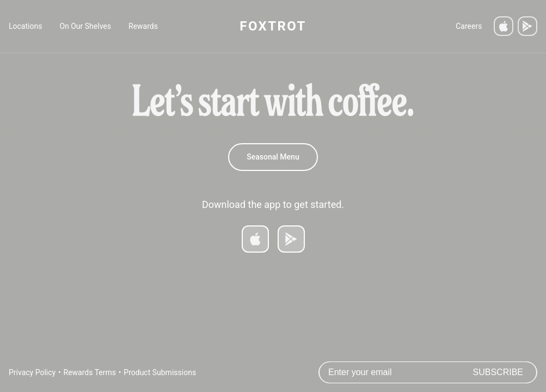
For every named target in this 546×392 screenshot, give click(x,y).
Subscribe (498, 372)
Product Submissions (160, 372)
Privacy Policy (32, 372)
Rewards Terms (90, 372)
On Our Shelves (85, 26)
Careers (469, 26)
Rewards (143, 26)
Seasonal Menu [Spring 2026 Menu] (273, 157)
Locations (25, 26)
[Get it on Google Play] (527, 26)
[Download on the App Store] (504, 26)
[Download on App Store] (255, 239)
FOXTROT (273, 26)
